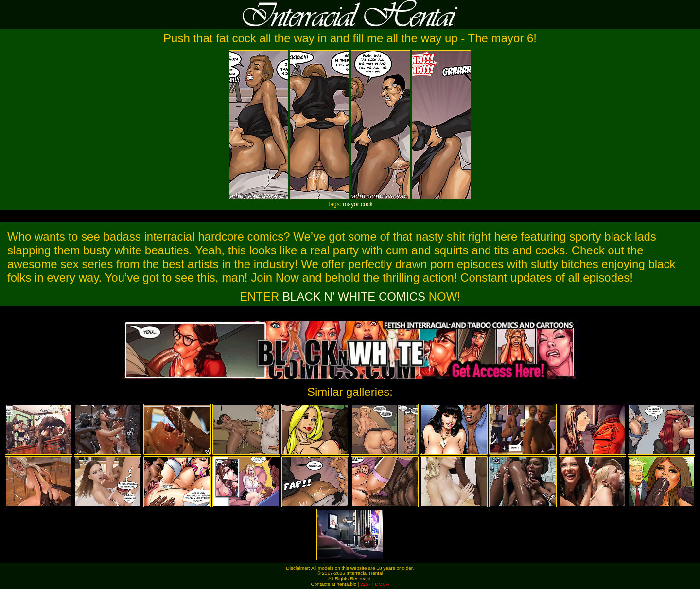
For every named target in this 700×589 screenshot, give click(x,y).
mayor (351, 204)
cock (367, 204)
